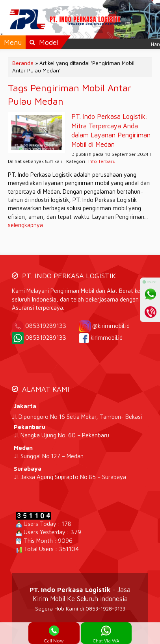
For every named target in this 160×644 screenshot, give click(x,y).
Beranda (23, 63)
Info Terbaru (102, 161)
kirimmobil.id (107, 338)
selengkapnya (25, 225)
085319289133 (51, 326)
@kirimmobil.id (111, 326)
